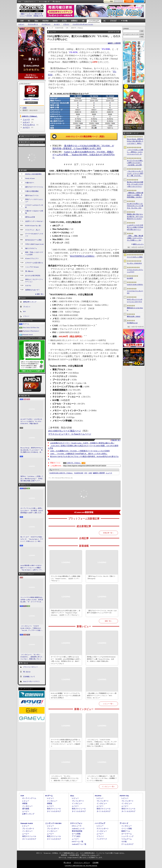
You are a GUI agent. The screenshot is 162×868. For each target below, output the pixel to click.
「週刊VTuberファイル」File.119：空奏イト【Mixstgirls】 (101, 577)
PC (29, 21)
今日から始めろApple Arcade (35, 244)
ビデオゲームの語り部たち (34, 263)
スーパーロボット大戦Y (135, 257)
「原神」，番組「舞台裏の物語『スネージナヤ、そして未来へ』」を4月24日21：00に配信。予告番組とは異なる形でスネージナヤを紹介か (135, 238)
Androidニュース (78, 829)
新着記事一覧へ (108, 533)
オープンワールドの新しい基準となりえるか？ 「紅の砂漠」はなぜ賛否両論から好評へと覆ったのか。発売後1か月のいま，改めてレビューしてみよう (32, 511)
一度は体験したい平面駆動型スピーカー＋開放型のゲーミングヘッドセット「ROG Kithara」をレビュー (102, 695)
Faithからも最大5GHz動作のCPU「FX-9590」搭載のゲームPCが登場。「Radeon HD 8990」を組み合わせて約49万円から (84, 155)
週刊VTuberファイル (32, 195)
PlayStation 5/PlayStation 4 (31, 331)
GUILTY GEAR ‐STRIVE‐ (135, 284)
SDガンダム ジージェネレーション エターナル (135, 300)
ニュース (26, 119)
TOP (22, 21)
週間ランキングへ (138, 244)
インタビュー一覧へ (108, 787)
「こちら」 (93, 855)
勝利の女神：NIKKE (134, 316)
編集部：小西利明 (114, 43)
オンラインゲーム (29, 798)
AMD (24, 108)
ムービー (57, 24)
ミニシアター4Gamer (32, 267)
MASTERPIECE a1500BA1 (82, 256)
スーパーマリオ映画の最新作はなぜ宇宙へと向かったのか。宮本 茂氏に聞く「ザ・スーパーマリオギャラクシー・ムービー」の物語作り (32, 600)
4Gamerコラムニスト (32, 258)
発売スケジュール (54, 809)
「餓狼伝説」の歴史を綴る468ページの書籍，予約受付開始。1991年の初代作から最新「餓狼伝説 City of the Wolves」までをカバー (135, 195)
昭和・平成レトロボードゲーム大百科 (34, 253)
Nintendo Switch (28, 335)
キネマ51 (28, 286)
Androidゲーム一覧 (79, 844)
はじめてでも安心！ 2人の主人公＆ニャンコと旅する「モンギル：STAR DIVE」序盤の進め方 (32, 421)
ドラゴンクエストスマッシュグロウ (135, 271)
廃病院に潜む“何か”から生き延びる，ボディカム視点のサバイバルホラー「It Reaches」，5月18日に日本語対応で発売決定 (135, 217)
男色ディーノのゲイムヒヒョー (34, 200)
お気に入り (118, 1)
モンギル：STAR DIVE (134, 263)
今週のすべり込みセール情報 (34, 212)
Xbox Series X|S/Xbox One (31, 327)
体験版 (25, 803)
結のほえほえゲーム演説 (33, 240)
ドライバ (66, 24)
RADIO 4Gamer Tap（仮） (34, 226)
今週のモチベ (30, 183)
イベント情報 (127, 829)
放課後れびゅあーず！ (33, 290)
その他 (124, 841)
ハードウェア (94, 21)
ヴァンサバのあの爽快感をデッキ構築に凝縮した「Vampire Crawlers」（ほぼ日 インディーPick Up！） (66, 578)
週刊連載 (26, 809)
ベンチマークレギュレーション (83, 24)
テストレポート (33, 24)
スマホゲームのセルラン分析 (34, 206)
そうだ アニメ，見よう (33, 230)
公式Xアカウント (30, 2)
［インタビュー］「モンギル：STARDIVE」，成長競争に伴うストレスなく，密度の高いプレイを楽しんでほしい (32, 657)
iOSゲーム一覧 (78, 841)
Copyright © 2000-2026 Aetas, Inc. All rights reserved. (81, 865)
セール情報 (76, 834)
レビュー (21, 24)
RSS (20, 2)
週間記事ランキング (30, 302)
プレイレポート (78, 801)
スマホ (64, 21)
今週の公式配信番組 (32, 191)
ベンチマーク (102, 839)
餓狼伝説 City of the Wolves (135, 309)
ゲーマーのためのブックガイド (34, 235)
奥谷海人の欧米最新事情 (33, 174)
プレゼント (27, 307)
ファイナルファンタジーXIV (135, 292)
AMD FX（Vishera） (31, 99)
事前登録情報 (77, 831)
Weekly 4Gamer (30, 178)
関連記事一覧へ (116, 440)
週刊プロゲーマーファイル (34, 187)
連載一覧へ (40, 294)
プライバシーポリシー (31, 667)
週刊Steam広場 (30, 217)
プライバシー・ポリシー (82, 863)
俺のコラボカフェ (31, 248)
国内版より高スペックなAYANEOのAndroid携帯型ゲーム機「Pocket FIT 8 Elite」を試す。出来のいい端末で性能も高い (101, 659)
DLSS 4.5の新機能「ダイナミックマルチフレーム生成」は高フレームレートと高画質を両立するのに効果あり (66, 695)
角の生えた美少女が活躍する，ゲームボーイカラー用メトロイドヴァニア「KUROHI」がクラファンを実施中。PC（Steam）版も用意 (135, 184)
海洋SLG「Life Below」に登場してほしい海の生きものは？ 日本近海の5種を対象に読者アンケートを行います (32, 479)
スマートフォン (76, 823)
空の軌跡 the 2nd (132, 323)
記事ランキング (28, 814)
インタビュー (46, 24)
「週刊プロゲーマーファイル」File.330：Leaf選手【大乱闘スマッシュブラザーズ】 (102, 612)
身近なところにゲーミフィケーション (34, 280)
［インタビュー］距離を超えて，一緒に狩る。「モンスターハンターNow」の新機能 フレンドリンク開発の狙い (102, 778)
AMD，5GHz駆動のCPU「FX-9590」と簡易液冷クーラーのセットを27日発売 (80, 451)
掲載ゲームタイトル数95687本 (31, 14)
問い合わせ (56, 2)
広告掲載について (29, 676)
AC (105, 21)
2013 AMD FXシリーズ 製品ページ (65, 431)
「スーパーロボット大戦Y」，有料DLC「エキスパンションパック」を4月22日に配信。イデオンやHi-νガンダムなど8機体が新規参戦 (135, 152)
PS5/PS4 (45, 21)
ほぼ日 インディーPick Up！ (35, 221)
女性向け (74, 21)
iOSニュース (77, 826)
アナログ (113, 21)
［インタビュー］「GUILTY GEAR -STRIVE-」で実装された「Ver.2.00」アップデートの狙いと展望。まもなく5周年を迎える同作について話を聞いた (32, 628)
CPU (86, 473)
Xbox (36, 21)
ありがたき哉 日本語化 (33, 275)
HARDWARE (79, 473)
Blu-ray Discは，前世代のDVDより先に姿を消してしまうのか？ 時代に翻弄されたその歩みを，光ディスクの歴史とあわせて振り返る (32, 450)
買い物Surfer (29, 271)
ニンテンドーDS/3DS (53, 823)
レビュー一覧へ (108, 704)
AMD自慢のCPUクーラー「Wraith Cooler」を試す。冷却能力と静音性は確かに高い (82, 443)
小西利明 (99, 473)
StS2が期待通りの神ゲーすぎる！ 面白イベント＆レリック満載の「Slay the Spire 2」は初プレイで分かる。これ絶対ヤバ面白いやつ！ (32, 568)
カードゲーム (127, 834)
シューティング (127, 836)
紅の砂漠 (130, 278)
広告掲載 (96, 863)
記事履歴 (129, 1)
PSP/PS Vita (124, 796)
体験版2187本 (38, 16)
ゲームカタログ (127, 844)
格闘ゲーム (126, 831)
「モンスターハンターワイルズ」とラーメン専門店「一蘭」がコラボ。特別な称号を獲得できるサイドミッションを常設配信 (135, 174)
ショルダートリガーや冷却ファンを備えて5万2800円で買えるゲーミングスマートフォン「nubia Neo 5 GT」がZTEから (135, 227)
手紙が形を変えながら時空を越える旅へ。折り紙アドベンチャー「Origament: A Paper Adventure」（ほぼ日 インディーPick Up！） (66, 613)
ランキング (139, 1)
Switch (55, 21)
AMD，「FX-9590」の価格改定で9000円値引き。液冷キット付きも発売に (79, 454)
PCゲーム (26, 324)
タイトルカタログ (54, 811)
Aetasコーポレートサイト (31, 681)
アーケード (124, 823)
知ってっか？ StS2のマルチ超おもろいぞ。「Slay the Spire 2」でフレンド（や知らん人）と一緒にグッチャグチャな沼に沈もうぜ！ (32, 539)
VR (83, 21)
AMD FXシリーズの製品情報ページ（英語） (86, 137)
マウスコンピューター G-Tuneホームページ (70, 434)
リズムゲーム (127, 839)
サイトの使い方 (44, 2)
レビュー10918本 (26, 16)
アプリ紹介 (76, 836)
